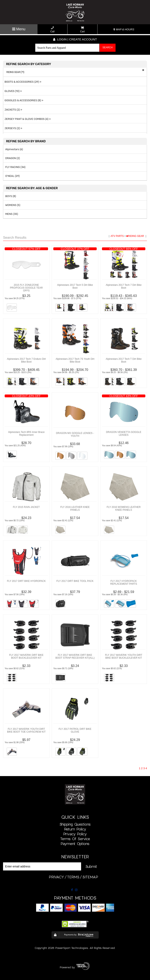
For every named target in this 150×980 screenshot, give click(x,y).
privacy (56, 877)
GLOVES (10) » (13, 91)
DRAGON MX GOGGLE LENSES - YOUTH (75, 435)
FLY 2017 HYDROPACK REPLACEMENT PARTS (124, 582)
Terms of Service (75, 839)
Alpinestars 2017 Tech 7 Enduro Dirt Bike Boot (26, 360)
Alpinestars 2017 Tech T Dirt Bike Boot (124, 360)
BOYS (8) (11, 196)
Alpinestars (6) (14, 149)
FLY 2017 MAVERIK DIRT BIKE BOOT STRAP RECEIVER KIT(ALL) (75, 656)
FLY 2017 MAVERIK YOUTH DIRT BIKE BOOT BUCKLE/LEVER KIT (124, 656)
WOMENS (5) (13, 205)
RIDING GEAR (135, 236)
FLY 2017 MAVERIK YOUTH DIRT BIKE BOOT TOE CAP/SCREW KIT (26, 730)
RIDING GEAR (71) (15, 72)
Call (52, 30)
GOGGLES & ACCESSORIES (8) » (23, 100)
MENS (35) (12, 214)
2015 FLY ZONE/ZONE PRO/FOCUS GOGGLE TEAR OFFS (26, 288)
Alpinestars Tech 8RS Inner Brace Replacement (26, 434)
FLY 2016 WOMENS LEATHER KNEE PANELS (124, 508)
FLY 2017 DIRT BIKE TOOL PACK (75, 581)
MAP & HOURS (124, 29)
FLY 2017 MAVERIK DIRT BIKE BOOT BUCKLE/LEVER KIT (26, 656)
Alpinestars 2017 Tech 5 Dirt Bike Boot (75, 286)
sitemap (90, 877)
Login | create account (75, 39)
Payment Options (75, 844)
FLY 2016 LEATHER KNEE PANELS (75, 508)
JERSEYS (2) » (13, 128)
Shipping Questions (75, 824)
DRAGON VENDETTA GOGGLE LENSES (124, 434)
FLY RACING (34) (15, 167)
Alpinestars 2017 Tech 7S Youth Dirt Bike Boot (75, 360)
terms (73, 877)
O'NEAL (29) (12, 176)
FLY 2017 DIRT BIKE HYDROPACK (26, 581)
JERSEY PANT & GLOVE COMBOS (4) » (27, 119)
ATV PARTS (118, 236)
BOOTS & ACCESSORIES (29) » (22, 82)
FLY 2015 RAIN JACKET (26, 507)
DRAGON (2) (13, 158)
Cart (82, 30)
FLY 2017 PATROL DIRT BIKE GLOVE (75, 730)
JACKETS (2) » (13, 110)
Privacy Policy (75, 834)
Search (107, 47)
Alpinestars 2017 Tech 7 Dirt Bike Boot (124, 286)
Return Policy (75, 829)
